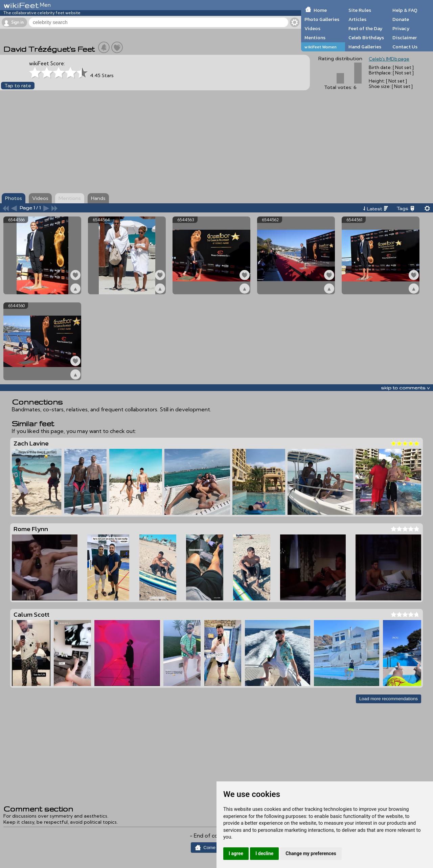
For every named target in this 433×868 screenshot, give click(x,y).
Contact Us (405, 47)
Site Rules (360, 10)
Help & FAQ (405, 10)
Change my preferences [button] (311, 853)
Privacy (401, 28)
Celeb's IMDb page (389, 59)
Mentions (315, 38)
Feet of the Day (366, 28)
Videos (312, 28)
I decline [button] (264, 853)
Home (320, 10)
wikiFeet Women (321, 47)
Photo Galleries (322, 19)
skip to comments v (405, 388)
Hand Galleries (365, 47)
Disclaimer (405, 38)
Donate (401, 19)
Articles (357, 19)
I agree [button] (236, 853)
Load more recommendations (389, 699)
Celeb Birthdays (366, 38)
